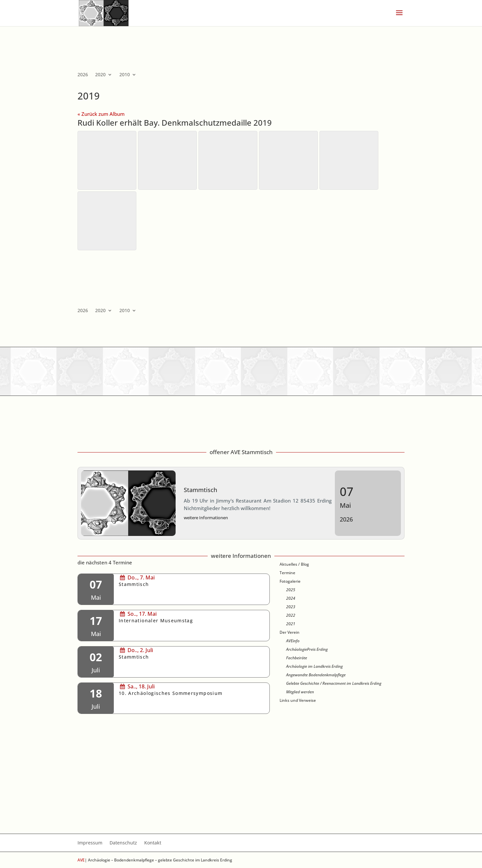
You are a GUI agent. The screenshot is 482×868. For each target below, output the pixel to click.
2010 (125, 75)
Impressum (90, 843)
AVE (81, 860)
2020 (100, 75)
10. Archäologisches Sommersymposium (171, 693)
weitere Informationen (206, 518)
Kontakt (153, 843)
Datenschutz (123, 843)
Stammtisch (200, 490)
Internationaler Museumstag (156, 621)
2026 (83, 75)
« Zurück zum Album (101, 114)
